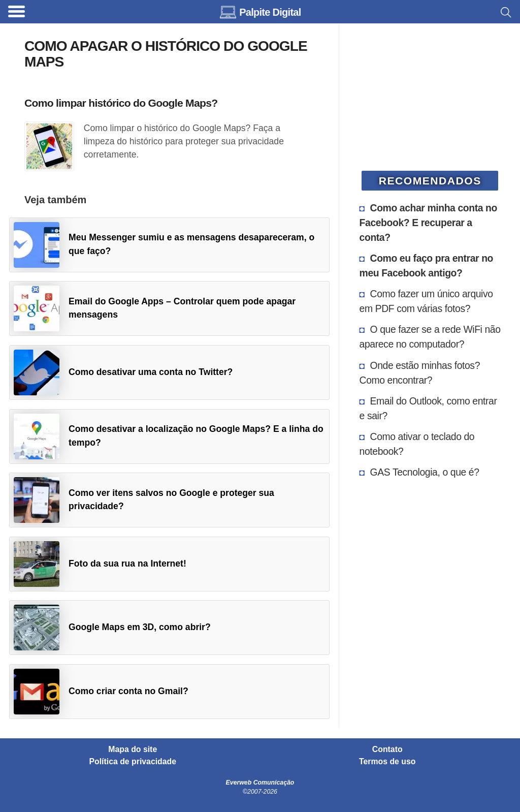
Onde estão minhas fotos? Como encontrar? (420, 373)
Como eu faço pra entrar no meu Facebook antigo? (426, 266)
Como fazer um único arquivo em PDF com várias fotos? (426, 301)
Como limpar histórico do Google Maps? (121, 103)
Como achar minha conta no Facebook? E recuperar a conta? (428, 223)
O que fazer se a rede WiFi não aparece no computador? (430, 337)
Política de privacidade (133, 762)
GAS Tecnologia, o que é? (425, 472)
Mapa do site (133, 749)
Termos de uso (387, 762)
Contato (387, 749)
